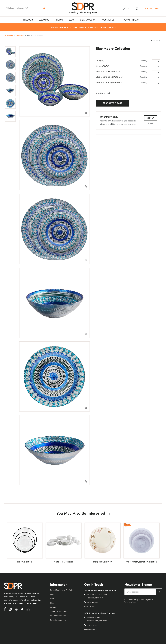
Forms (53, 599)
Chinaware (20, 35)
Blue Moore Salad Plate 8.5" (109, 77)
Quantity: (144, 61)
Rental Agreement (58, 620)
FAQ (52, 594)
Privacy (53, 607)
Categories (9, 35)
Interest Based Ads (58, 616)
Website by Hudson (131, 602)
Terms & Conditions (58, 612)
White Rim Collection (64, 562)
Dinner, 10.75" (102, 66)
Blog (52, 603)
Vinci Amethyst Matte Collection (142, 562)
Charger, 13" (102, 60)
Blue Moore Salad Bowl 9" (108, 71)
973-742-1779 (132, 20)
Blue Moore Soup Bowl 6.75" (110, 82)
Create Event (152, 9)
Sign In (151, 123)
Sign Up (151, 118)
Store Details (91, 630)
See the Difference (105, 27)
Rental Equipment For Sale (62, 590)
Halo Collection (25, 562)
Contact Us (90, 607)
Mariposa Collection (103, 562)
